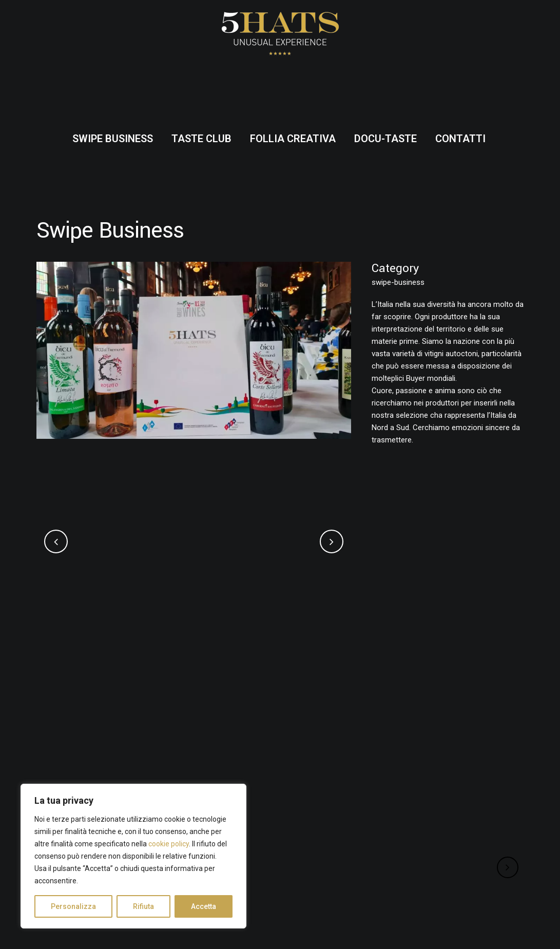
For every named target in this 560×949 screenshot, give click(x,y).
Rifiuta (143, 906)
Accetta (204, 906)
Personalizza (73, 906)
